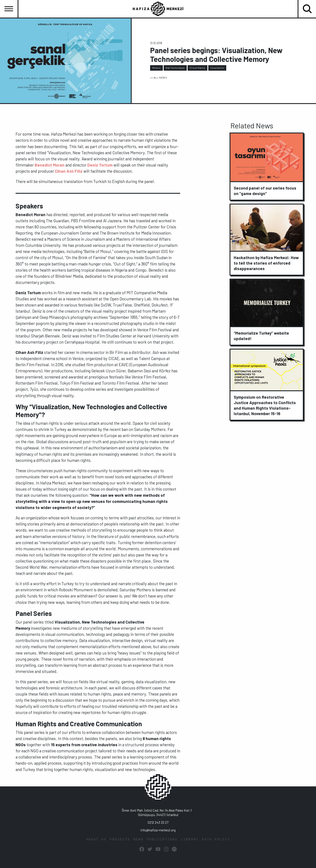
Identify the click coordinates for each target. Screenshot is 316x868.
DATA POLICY (216, 840)
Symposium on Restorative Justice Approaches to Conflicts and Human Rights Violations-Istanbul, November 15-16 (265, 405)
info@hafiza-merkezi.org (158, 830)
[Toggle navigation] (9, 9)
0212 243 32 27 (158, 822)
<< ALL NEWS (159, 77)
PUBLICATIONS (162, 840)
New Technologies (175, 68)
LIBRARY (190, 840)
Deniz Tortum (100, 165)
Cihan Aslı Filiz (69, 171)
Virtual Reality (197, 68)
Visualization (217, 68)
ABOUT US (96, 840)
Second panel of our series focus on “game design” (265, 191)
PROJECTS (120, 840)
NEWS (139, 840)
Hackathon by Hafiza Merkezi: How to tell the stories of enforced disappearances (266, 263)
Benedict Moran (50, 165)
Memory (157, 68)
